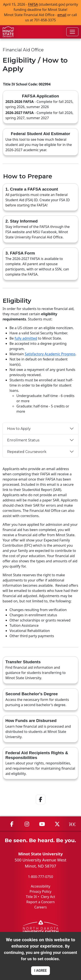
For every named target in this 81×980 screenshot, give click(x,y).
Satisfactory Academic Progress (50, 354)
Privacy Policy (40, 891)
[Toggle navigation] (72, 32)
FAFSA (33, 4)
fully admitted (26, 338)
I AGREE (40, 971)
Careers (41, 907)
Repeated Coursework (27, 452)
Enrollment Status (23, 440)
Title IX (31, 897)
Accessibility (40, 886)
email (62, 15)
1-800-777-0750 (40, 877)
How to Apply (19, 429)
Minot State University (40, 854)
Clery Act (48, 897)
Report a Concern (40, 902)
